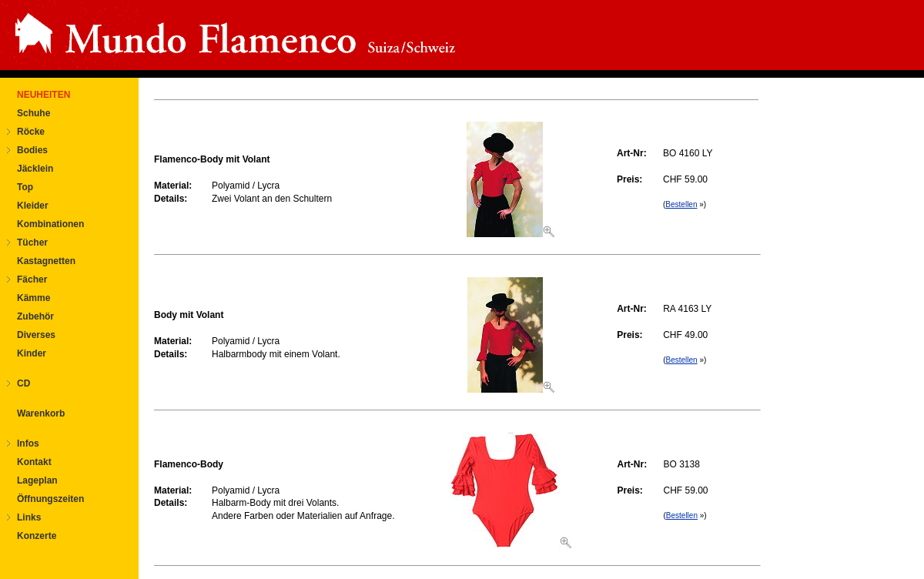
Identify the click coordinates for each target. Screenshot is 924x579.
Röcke (31, 132)
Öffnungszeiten (50, 499)
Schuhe (33, 113)
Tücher (32, 243)
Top (25, 187)
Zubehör (35, 316)
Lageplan (37, 480)
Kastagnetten (46, 261)
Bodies (32, 150)
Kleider (33, 206)
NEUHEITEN (44, 95)
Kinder (32, 353)
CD (23, 383)
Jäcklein (35, 169)
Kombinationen (50, 224)
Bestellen (681, 204)
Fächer (32, 279)
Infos (28, 443)
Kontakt (34, 462)
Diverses (36, 335)
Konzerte (37, 536)
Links (29, 517)
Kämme (33, 298)
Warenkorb (41, 413)
